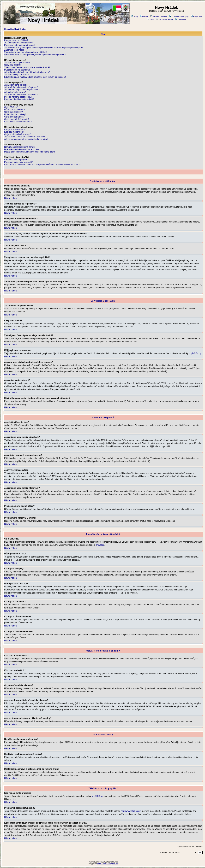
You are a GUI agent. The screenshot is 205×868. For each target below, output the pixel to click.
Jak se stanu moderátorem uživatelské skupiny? (26, 139)
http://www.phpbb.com (131, 811)
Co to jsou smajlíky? (13, 112)
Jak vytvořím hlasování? (15, 92)
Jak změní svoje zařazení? (16, 75)
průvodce (100, 545)
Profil (150, 20)
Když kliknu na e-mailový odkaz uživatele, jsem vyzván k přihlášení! (35, 77)
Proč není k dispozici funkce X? (19, 162)
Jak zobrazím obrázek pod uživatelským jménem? (27, 72)
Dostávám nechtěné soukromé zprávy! (22, 149)
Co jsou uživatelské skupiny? (17, 134)
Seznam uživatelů (159, 16)
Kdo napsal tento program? (17, 160)
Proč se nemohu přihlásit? (16, 40)
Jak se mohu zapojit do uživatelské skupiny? (25, 137)
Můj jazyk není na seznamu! (17, 70)
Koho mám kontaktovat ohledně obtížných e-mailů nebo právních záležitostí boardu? (43, 165)
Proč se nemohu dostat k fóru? (18, 97)
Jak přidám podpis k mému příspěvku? (22, 90)
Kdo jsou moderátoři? (14, 132)
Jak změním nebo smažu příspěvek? (21, 87)
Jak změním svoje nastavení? (18, 63)
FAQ (134, 16)
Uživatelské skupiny (179, 16)
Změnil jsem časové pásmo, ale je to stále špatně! (27, 67)
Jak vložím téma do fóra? (16, 85)
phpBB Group (195, 353)
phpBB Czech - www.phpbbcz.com (108, 864)
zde (13, 799)
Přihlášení (181, 20)
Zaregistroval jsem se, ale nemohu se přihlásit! (25, 52)
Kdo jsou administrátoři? (15, 130)
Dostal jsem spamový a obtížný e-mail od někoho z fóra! (30, 152)
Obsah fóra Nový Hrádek (15, 29)
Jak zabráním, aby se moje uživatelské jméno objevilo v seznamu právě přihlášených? (44, 48)
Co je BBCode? (11, 107)
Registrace (196, 16)
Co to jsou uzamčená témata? (18, 122)
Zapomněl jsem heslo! (14, 50)
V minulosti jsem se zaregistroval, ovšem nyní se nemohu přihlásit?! (35, 55)
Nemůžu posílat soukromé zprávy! (20, 147)
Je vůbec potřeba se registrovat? (19, 43)
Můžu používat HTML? (15, 110)
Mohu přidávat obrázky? (15, 114)
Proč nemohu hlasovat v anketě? (19, 99)
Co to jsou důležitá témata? (17, 119)
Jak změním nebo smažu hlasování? (21, 95)
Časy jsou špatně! (12, 65)
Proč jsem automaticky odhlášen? (20, 45)
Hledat (144, 16)
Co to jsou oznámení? (14, 117)
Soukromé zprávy (165, 20)
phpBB (98, 862)
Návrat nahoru (11, 198)
